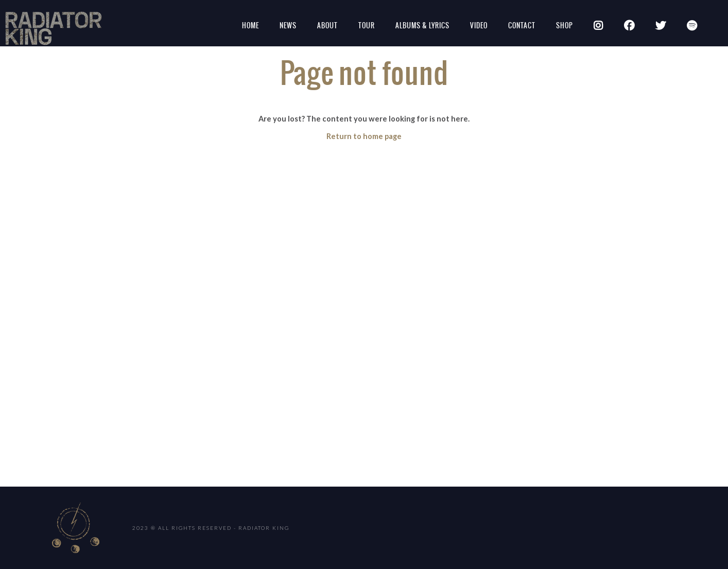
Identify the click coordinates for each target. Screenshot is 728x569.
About (327, 25)
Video (479, 25)
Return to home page (364, 136)
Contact (522, 25)
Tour (367, 25)
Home (250, 25)
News (288, 25)
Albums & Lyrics (422, 25)
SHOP (565, 25)
